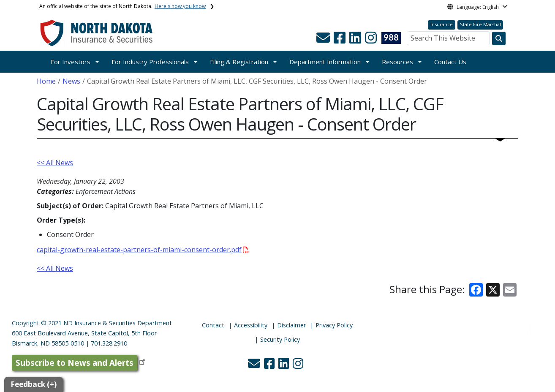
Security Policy (280, 339)
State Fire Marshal (480, 24)
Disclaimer (291, 325)
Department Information (325, 62)
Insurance (442, 24)
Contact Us (450, 62)
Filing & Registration (239, 62)
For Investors (71, 62)
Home (46, 81)
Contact (213, 325)
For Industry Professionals (150, 62)
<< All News (55, 163)
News (71, 81)
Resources (397, 62)
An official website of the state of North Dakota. (122, 6)
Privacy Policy (334, 325)
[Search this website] (499, 38)
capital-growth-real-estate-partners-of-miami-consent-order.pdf (143, 250)
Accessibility (251, 325)
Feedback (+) (34, 384)
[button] (324, 40)
